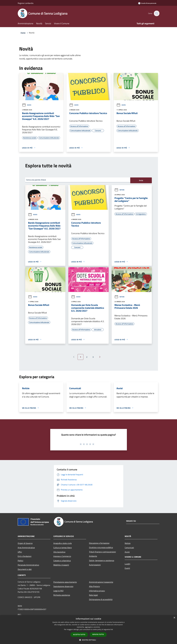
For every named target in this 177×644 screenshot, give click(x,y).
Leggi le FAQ (58, 591)
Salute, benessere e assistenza (102, 560)
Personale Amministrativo (28, 565)
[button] (89, 640)
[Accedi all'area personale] (147, 3)
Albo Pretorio (94, 586)
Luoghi (127, 564)
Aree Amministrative (26, 548)
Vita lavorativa (59, 552)
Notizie (119, 190)
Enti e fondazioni (25, 556)
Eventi (127, 568)
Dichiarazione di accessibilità (101, 599)
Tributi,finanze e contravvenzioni (102, 552)
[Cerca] (157, 13)
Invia (141, 180)
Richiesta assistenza (62, 595)
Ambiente (93, 556)
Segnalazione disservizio (63, 586)
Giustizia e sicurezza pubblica (101, 547)
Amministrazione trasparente (101, 582)
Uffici (20, 552)
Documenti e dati (25, 569)
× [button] (174, 618)
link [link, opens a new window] (112, 629)
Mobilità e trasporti (61, 565)
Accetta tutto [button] (79, 635)
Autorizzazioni (95, 565)
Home (23, 33)
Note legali (93, 595)
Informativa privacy (97, 591)
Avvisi (27, 105)
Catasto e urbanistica (62, 561)
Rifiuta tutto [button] (98, 634)
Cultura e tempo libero (63, 548)
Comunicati (129, 548)
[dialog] (88, 630)
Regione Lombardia (26, 3)
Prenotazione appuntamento (65, 582)
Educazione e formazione (99, 543)
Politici (20, 561)
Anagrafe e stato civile (63, 543)
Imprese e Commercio (62, 556)
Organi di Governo (25, 543)
